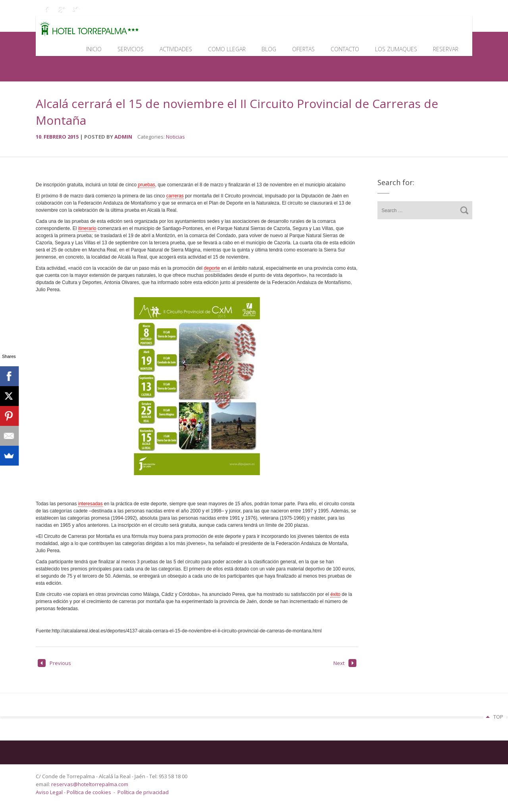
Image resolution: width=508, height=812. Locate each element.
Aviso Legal (50, 792)
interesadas (90, 504)
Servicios (131, 49)
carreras (175, 196)
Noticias (175, 137)
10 (40, 137)
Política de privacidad (143, 792)
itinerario (87, 228)
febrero (56, 137)
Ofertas (303, 49)
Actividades (176, 49)
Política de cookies (89, 792)
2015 (74, 137)
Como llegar (227, 49)
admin (123, 137)
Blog (269, 49)
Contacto (345, 49)
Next (345, 663)
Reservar (446, 49)
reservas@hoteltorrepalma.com (90, 784)
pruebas (146, 185)
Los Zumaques (396, 49)
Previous (54, 663)
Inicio (94, 49)
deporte (212, 268)
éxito (335, 594)
